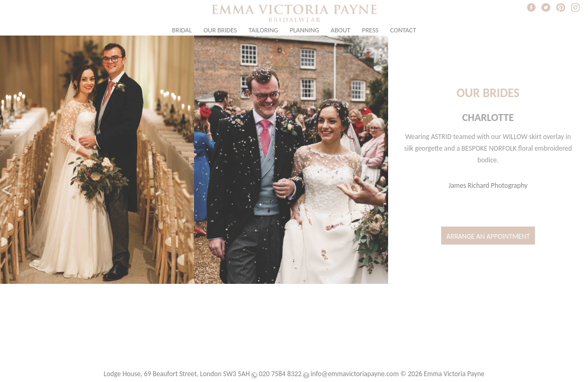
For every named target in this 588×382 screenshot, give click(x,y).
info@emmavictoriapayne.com (355, 374)
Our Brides (220, 30)
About (341, 30)
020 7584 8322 (280, 374)
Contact (403, 30)
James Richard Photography (488, 185)
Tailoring (264, 30)
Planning (304, 30)
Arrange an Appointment (488, 236)
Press (370, 30)
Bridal (182, 30)
